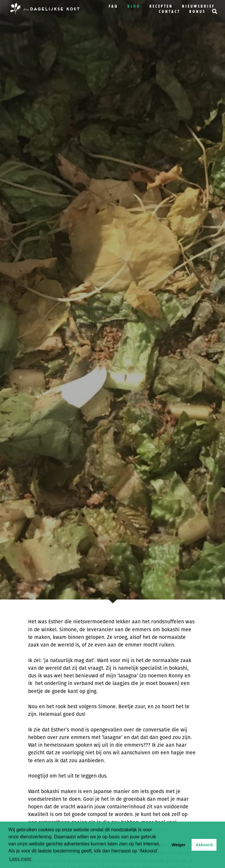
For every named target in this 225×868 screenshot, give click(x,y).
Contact (169, 11)
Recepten (161, 6)
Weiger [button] (178, 845)
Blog (134, 6)
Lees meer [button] (21, 859)
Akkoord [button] (204, 845)
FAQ (113, 6)
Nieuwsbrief (198, 6)
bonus (197, 11)
